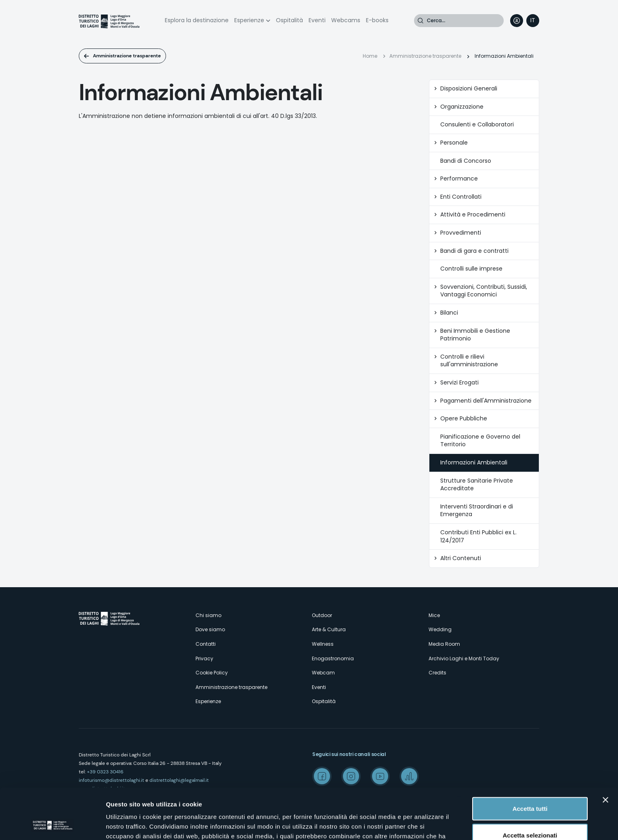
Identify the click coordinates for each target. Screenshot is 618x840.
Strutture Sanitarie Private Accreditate (477, 485)
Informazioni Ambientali (474, 463)
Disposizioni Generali (469, 89)
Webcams (346, 20)
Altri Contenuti (461, 558)
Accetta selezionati (530, 787)
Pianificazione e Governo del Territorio (480, 441)
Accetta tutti (530, 761)
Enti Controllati (461, 197)
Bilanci (449, 313)
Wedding (440, 629)
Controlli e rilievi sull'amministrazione (469, 361)
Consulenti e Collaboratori (477, 125)
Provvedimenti (461, 233)
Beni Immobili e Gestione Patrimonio (475, 335)
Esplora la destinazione (197, 20)
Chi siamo (208, 615)
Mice (434, 615)
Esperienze (249, 20)
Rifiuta (530, 814)
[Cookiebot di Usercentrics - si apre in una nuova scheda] (52, 824)
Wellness (323, 644)
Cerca (420, 21)
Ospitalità (289, 20)
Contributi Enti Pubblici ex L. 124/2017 (478, 537)
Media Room (444, 644)
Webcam (323, 673)
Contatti (206, 644)
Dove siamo (210, 629)
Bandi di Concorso (466, 161)
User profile (517, 21)
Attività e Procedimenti (473, 215)
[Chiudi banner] (605, 752)
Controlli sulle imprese (471, 269)
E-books (377, 20)
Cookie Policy (212, 673)
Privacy (204, 658)
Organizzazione (462, 107)
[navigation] (533, 21)
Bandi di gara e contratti (474, 251)
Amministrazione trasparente (127, 56)
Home (370, 56)
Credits (437, 673)
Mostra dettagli (425, 824)
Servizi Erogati (459, 383)
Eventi (317, 20)
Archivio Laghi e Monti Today (464, 658)
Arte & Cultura (329, 629)
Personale (454, 143)
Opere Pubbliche (464, 419)
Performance (459, 179)
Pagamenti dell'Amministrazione (486, 401)
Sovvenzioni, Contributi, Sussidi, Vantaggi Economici (484, 291)
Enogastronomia (333, 658)
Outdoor (322, 615)
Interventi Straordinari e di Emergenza (477, 511)
